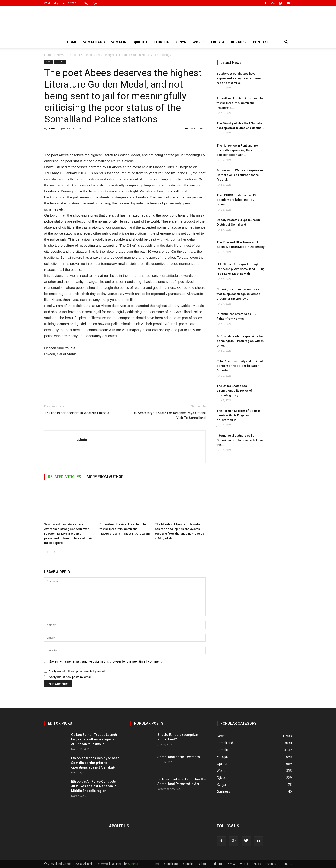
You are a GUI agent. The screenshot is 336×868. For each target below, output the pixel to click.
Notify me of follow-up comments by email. (77, 671)
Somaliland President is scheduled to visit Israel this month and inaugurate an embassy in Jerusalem (125, 529)
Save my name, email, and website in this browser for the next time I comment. (106, 661)
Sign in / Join (92, 3)
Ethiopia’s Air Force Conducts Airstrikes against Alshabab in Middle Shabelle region (94, 786)
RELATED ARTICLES (65, 477)
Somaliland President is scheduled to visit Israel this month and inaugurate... (241, 103)
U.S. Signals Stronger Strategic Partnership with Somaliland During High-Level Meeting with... (241, 269)
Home (72, 42)
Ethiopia (161, 42)
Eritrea (218, 42)
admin (53, 128)
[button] (286, 43)
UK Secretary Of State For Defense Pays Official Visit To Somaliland (169, 415)
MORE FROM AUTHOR (105, 477)
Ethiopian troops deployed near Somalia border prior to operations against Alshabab (95, 763)
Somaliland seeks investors (179, 757)
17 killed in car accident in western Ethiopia (77, 413)
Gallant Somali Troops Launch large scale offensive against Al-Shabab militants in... (94, 739)
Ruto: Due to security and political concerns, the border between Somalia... (240, 366)
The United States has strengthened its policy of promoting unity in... (234, 391)
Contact (261, 42)
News (60, 55)
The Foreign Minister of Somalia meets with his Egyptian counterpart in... (239, 415)
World (199, 42)
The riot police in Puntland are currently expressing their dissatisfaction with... (237, 150)
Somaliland (94, 42)
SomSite (133, 864)
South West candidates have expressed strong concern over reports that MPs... (239, 78)
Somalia (119, 42)
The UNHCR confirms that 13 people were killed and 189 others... (236, 200)
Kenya (181, 42)
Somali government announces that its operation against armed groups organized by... (238, 294)
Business (239, 42)
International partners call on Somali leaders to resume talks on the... (240, 440)
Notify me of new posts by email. (71, 677)
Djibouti (140, 42)
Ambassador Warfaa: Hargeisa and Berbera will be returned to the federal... (241, 175)
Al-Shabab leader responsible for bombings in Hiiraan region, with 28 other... (241, 341)
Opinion (60, 61)
